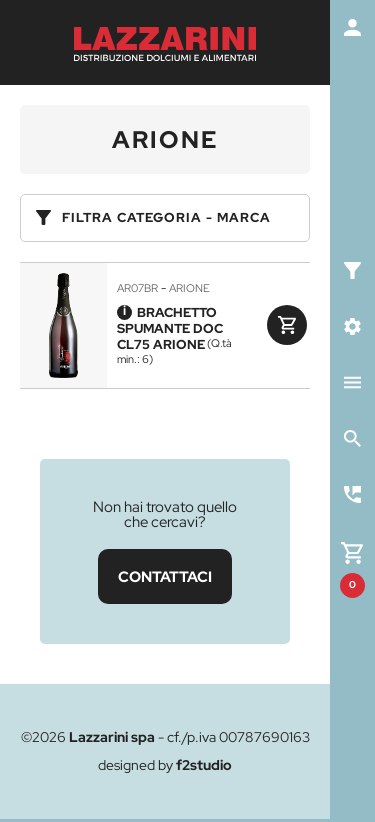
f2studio (204, 765)
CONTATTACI (165, 576)
